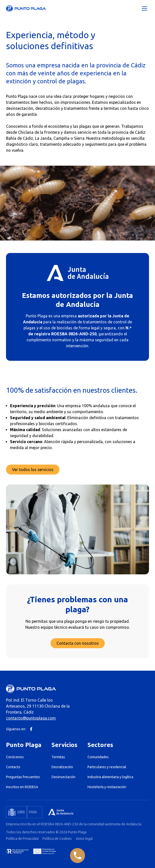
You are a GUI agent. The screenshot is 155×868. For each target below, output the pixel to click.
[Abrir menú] (144, 8)
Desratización (62, 767)
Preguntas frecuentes (23, 777)
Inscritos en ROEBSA (22, 787)
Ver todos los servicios (33, 470)
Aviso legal (84, 839)
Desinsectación (63, 777)
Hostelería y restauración (107, 787)
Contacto (13, 767)
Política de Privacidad (22, 839)
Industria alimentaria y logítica (110, 777)
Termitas (58, 757)
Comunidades (98, 757)
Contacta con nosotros (78, 643)
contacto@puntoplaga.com (31, 718)
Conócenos (15, 757)
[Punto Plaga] (26, 9)
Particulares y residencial (107, 767)
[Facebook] (31, 729)
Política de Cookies (57, 839)
